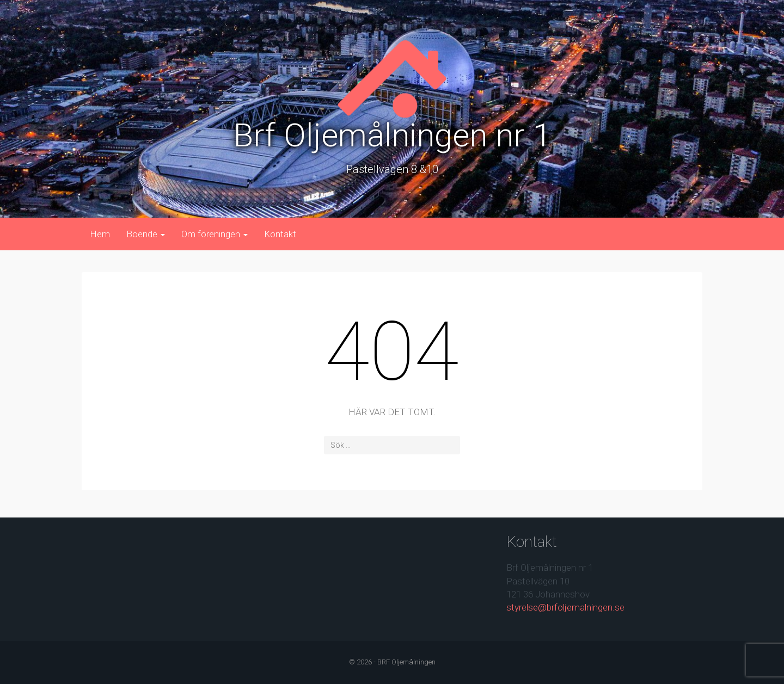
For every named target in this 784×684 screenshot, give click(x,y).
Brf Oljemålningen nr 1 (392, 135)
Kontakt (280, 234)
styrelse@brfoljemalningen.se (565, 607)
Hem (100, 234)
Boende (146, 234)
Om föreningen (215, 234)
